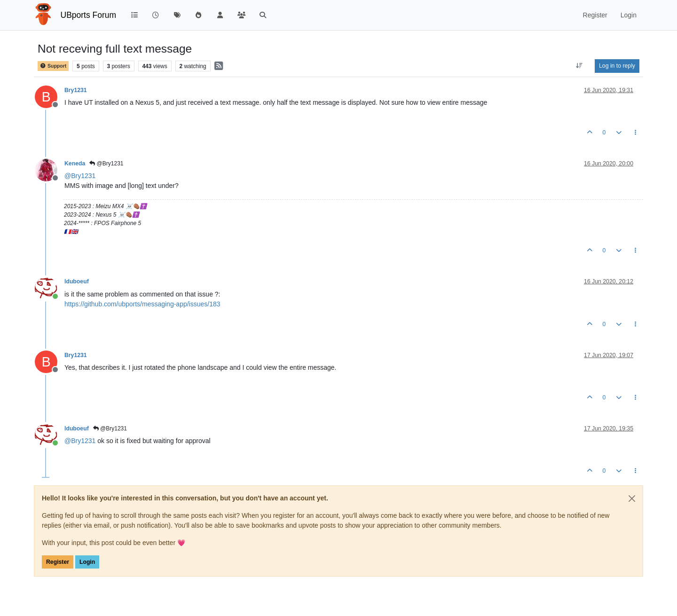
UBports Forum (89, 15)
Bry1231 (76, 90)
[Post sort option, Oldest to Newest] (579, 66)
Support (53, 66)
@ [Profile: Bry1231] (80, 176)
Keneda (75, 164)
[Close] (632, 499)
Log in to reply (617, 66)
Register (58, 562)
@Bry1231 (106, 164)
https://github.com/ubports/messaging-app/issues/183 (142, 304)
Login (87, 562)
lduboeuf (77, 281)
